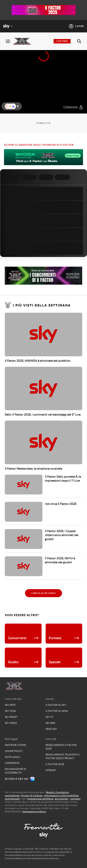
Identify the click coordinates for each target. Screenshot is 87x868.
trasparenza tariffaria (40, 799)
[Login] (76, 26)
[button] (13, 106)
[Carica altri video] (43, 593)
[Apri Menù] (8, 41)
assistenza (61, 799)
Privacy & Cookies (32, 796)
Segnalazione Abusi (34, 812)
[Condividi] (73, 107)
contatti (75, 799)
